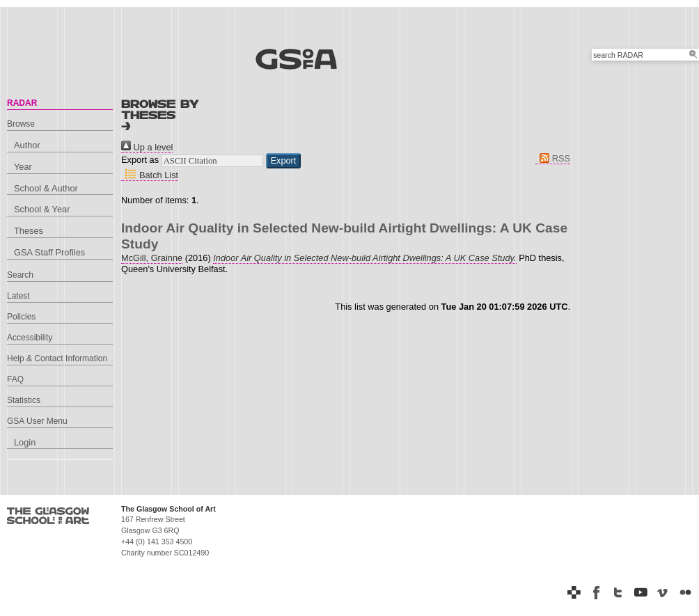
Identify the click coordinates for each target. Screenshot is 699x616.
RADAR (22, 103)
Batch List (150, 175)
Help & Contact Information (57, 358)
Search (20, 275)
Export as (140, 160)
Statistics (24, 400)
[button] (284, 161)
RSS (553, 158)
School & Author (46, 188)
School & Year (42, 209)
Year (23, 167)
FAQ (15, 379)
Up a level (147, 147)
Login (25, 442)
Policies (21, 317)
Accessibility (30, 338)
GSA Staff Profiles (49, 252)
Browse (21, 124)
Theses (29, 231)
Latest (18, 296)
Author (27, 145)
